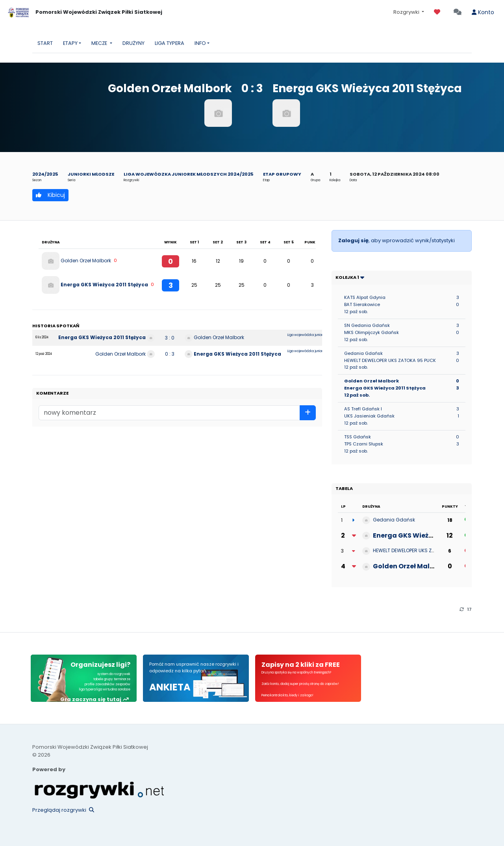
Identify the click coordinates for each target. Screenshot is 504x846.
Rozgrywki (407, 12)
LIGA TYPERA (170, 43)
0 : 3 (170, 354)
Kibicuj (50, 195)
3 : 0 (170, 338)
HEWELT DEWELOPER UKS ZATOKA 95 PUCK (420, 550)
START (45, 43)
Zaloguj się (353, 240)
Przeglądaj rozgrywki (63, 810)
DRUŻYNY (133, 43)
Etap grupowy (282, 174)
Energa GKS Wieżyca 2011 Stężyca (104, 284)
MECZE (100, 43)
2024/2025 (45, 174)
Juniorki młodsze (91, 174)
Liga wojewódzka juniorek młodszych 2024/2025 (189, 174)
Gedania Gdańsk (394, 520)
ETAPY (70, 43)
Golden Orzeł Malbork (86, 260)
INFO (200, 43)
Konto (483, 12)
